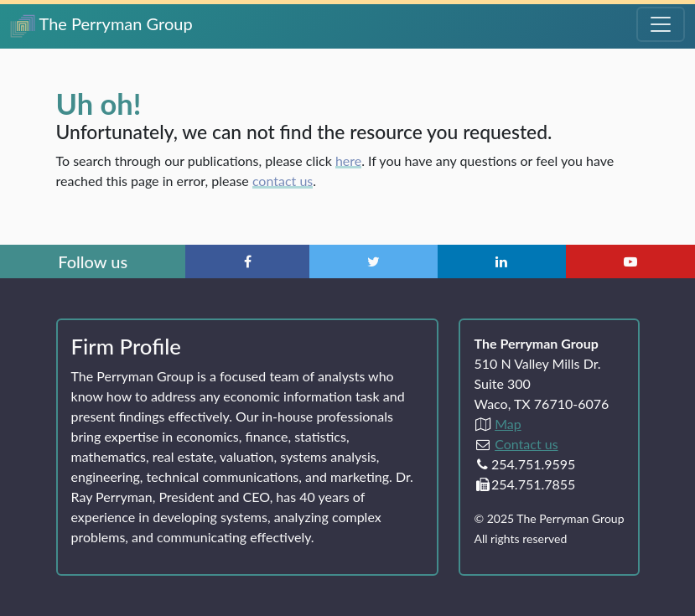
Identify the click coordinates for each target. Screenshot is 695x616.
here (348, 160)
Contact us (526, 444)
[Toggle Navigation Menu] (661, 24)
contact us (283, 181)
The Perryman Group (101, 26)
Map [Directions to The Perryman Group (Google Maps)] (508, 424)
